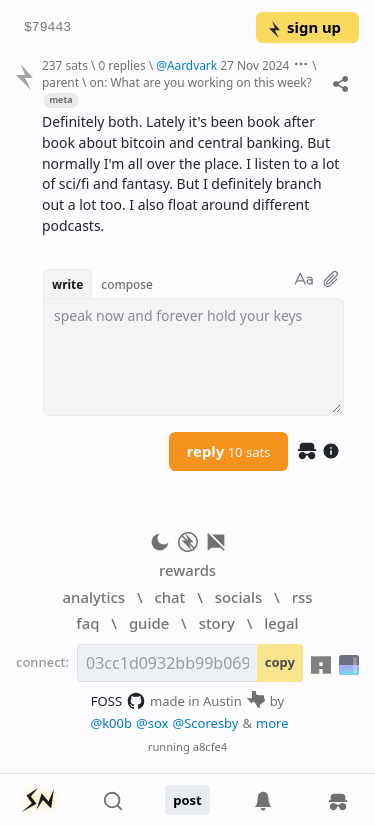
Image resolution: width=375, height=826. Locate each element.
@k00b (111, 723)
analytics (94, 597)
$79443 (47, 28)
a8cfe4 (210, 746)
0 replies (121, 65)
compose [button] (127, 284)
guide (149, 623)
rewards (187, 570)
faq (87, 623)
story (217, 623)
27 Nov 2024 (254, 65)
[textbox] (193, 357)
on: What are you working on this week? (201, 82)
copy (280, 662)
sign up (303, 27)
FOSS (118, 701)
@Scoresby (205, 723)
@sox (152, 723)
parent (60, 82)
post (187, 800)
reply (229, 451)
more (272, 723)
